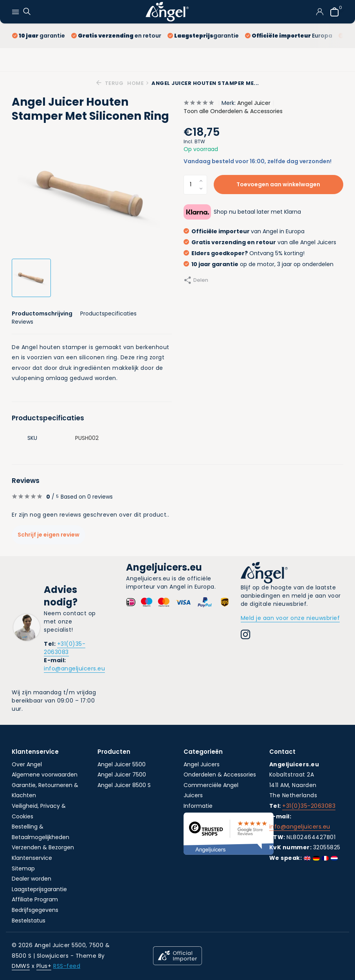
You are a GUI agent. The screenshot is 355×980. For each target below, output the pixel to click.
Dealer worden (32, 879)
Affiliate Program (35, 899)
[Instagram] (246, 636)
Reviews (23, 322)
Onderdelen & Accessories (220, 775)
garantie (39, 36)
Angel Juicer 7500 (122, 775)
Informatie (198, 806)
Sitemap (23, 868)
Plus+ (44, 966)
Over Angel (27, 764)
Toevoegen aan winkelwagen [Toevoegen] (278, 184)
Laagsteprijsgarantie (39, 889)
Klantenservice (32, 858)
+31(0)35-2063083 (65, 648)
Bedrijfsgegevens (35, 910)
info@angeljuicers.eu (74, 668)
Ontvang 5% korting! (244, 253)
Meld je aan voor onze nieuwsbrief (290, 618)
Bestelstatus (29, 921)
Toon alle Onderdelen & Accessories (233, 111)
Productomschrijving (42, 313)
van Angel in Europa (244, 231)
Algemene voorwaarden (45, 775)
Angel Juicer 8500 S (124, 785)
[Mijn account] (320, 12)
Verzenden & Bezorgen (43, 847)
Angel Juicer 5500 (122, 764)
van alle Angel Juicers (260, 242)
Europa (289, 36)
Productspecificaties (108, 313)
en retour (116, 36)
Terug (110, 83)
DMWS (21, 966)
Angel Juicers (202, 764)
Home (138, 83)
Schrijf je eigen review (49, 535)
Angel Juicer (254, 103)
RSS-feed (67, 966)
